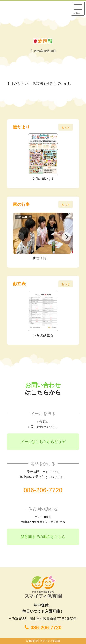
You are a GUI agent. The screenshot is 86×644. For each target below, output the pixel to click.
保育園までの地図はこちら (43, 537)
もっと (66, 128)
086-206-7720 (43, 490)
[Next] (66, 237)
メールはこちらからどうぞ (43, 442)
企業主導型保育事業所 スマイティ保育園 (30, 8)
